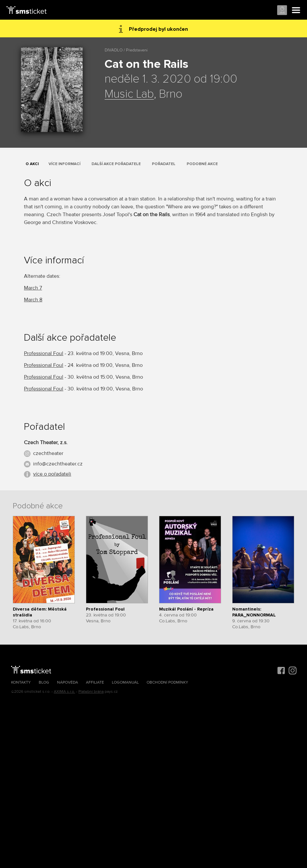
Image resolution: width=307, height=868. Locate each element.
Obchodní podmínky (167, 682)
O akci (32, 164)
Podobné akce (202, 164)
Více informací (64, 164)
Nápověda (68, 682)
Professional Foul (44, 353)
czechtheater (48, 453)
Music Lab (129, 94)
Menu (296, 10)
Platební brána (91, 692)
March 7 (33, 288)
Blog (44, 682)
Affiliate (95, 682)
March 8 (33, 300)
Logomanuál (125, 682)
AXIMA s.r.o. (64, 692)
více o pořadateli (52, 474)
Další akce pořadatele (116, 164)
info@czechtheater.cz (58, 464)
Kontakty (21, 682)
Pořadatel (164, 164)
